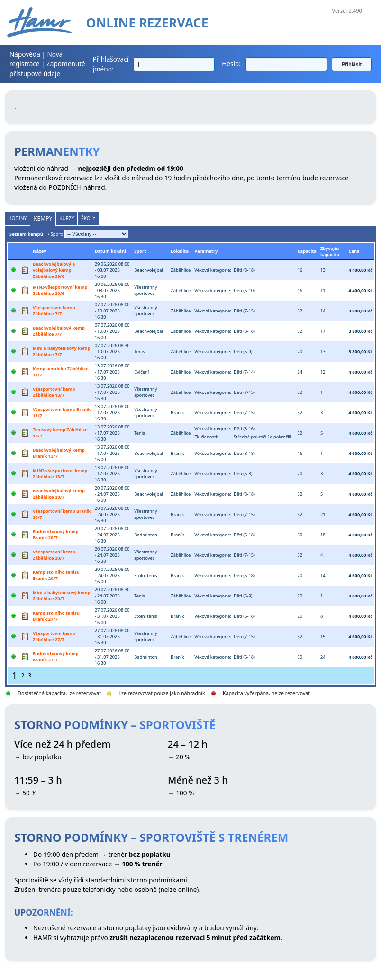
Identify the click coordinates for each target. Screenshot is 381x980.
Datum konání (110, 251)
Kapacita (307, 251)
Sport (140, 251)
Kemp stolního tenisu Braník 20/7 (56, 575)
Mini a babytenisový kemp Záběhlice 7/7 (62, 351)
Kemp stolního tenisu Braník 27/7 (56, 616)
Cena (354, 251)
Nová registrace (36, 59)
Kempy (43, 218)
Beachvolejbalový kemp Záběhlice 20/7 (59, 494)
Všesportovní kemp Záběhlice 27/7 (54, 636)
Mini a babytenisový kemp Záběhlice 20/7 (62, 596)
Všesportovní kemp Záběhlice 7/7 (54, 311)
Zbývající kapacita (330, 251)
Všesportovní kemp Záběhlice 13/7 (54, 392)
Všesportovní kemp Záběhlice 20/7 (54, 555)
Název (39, 251)
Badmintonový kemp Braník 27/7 (56, 657)
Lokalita (180, 251)
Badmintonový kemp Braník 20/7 (56, 535)
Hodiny (17, 218)
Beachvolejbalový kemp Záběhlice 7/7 (59, 331)
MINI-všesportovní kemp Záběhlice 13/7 (60, 473)
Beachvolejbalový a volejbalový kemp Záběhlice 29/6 (54, 270)
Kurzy (67, 218)
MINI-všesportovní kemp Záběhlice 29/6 (60, 290)
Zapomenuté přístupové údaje (47, 68)
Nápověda (25, 54)
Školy (88, 218)
